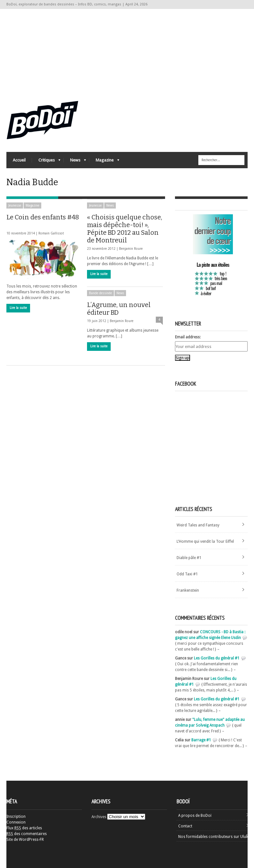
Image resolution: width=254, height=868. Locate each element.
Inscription (16, 817)
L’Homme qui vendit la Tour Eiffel (205, 541)
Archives (99, 817)
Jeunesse (15, 205)
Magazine (104, 162)
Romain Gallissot (51, 233)
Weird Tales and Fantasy (198, 525)
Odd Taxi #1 (187, 574)
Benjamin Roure (131, 249)
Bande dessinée (100, 293)
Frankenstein (188, 590)
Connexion (16, 822)
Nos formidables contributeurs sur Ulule (214, 837)
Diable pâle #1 (189, 558)
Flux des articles (24, 828)
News (75, 162)
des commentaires (27, 834)
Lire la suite (18, 308)
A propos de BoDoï (195, 816)
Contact (185, 826)
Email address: (188, 337)
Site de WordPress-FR (25, 840)
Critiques (46, 162)
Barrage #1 (201, 740)
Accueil (19, 160)
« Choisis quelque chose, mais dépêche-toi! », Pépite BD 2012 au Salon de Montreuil (125, 229)
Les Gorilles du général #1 (217, 658)
